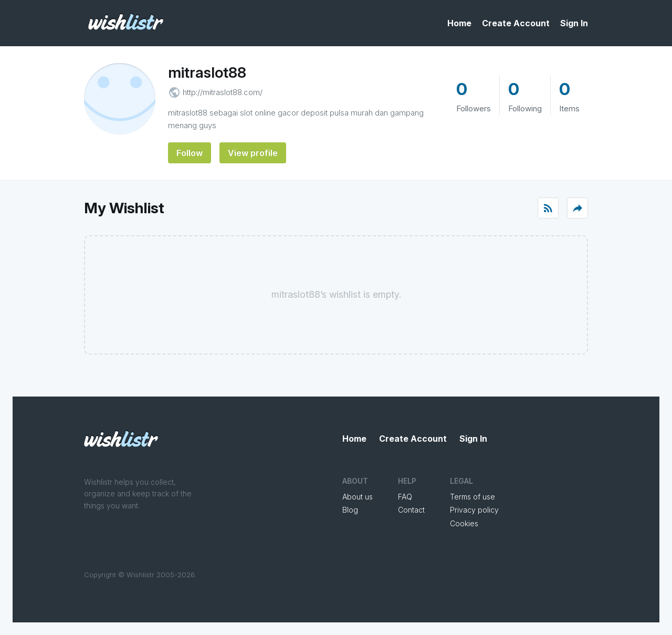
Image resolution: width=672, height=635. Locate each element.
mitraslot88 (207, 72)
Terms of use (472, 497)
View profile (253, 153)
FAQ (405, 497)
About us (358, 497)
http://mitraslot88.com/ (223, 92)
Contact (411, 510)
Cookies (464, 523)
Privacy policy (474, 510)
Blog (350, 510)
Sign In (574, 23)
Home (459, 23)
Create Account (516, 23)
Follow (190, 153)
